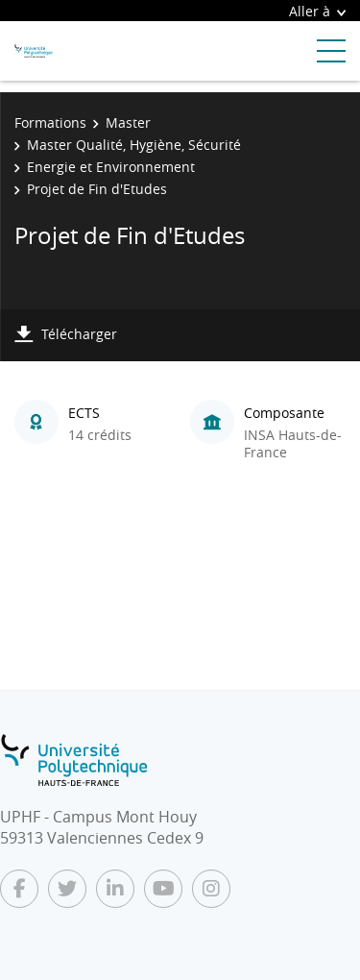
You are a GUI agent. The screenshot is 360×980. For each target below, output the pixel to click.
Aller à (317, 11)
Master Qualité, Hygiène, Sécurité (134, 145)
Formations (50, 122)
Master (128, 122)
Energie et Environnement (111, 167)
